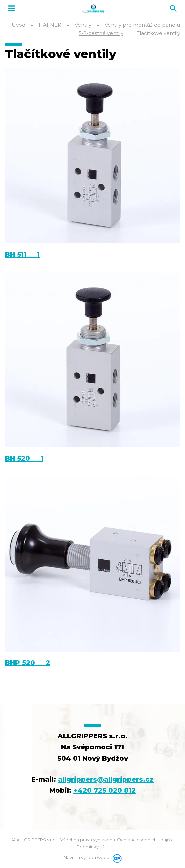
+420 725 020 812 (104, 790)
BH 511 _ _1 (22, 254)
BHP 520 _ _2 (27, 663)
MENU (12, 8)
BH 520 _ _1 (24, 458)
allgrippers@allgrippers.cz (106, 779)
